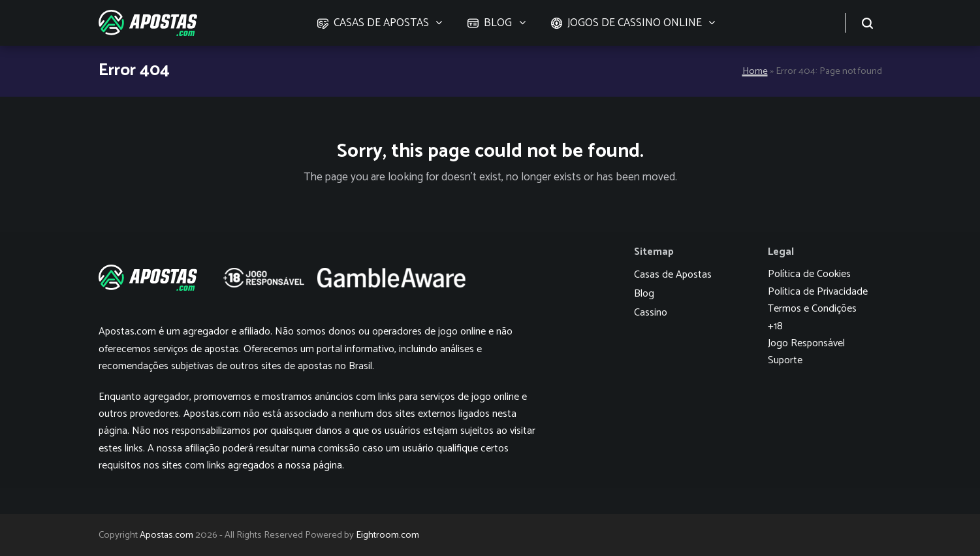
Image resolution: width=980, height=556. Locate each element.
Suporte (785, 360)
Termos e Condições (812, 309)
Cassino (651, 313)
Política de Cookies (809, 274)
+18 (775, 326)
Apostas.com (166, 535)
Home (755, 71)
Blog (644, 294)
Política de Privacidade (818, 292)
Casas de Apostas (673, 275)
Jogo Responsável (806, 343)
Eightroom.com (387, 535)
